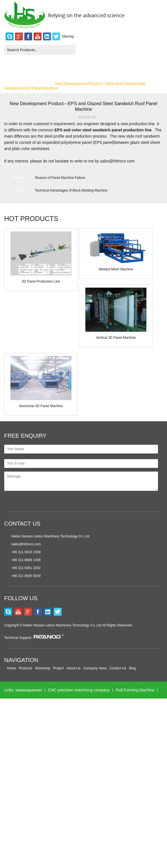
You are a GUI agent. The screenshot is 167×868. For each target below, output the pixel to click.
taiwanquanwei (29, 690)
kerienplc (64, 809)
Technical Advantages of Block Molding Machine (71, 190)
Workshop (43, 668)
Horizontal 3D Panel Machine (41, 406)
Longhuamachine (100, 724)
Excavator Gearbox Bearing (127, 775)
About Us (73, 668)
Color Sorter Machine (118, 707)
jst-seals (39, 843)
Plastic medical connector (27, 792)
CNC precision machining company (79, 690)
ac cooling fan (123, 826)
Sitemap (68, 36)
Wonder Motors (66, 775)
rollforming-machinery (53, 741)
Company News (35, 84)
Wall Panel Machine (121, 758)
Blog (133, 668)
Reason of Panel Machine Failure (60, 178)
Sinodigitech (15, 843)
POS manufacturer (51, 707)
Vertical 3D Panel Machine (116, 338)
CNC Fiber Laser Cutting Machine (107, 809)
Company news (95, 668)
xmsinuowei (84, 792)
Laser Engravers (108, 843)
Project (58, 668)
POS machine (16, 707)
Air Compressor (91, 741)
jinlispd (149, 809)
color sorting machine (71, 826)
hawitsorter (83, 707)
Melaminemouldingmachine (55, 724)
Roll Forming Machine (135, 690)
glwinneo (38, 775)
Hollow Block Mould (70, 843)
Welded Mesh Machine (116, 269)
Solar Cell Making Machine (124, 792)
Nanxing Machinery (42, 758)
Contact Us (118, 668)
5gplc (100, 826)
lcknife (91, 775)
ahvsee (61, 792)
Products (26, 668)
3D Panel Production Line (41, 281)
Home (9, 84)
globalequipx (15, 826)
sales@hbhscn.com (26, 544)
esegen (39, 826)
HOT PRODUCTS (31, 219)
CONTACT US (22, 524)
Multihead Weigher (81, 758)
